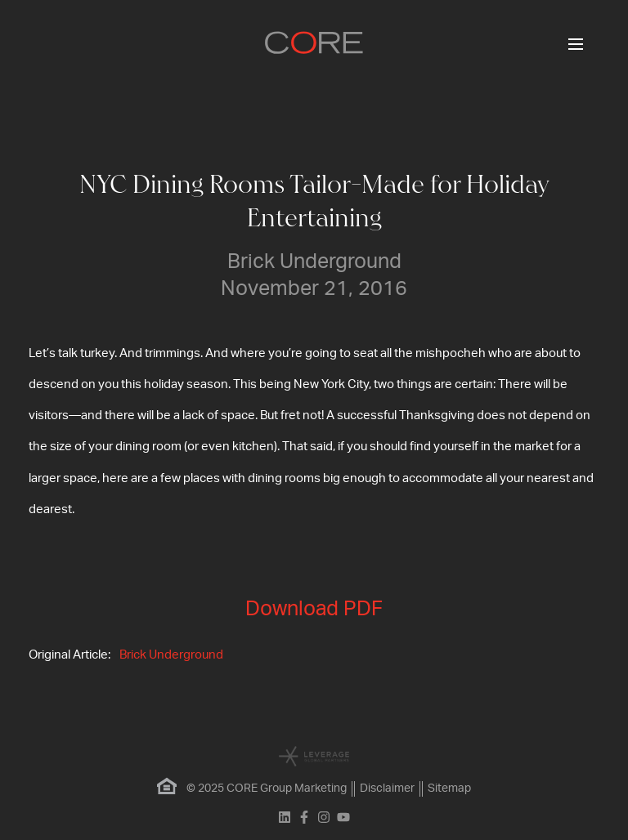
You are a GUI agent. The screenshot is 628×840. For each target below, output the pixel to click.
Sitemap (449, 789)
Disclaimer (387, 789)
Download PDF (314, 609)
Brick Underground (171, 655)
